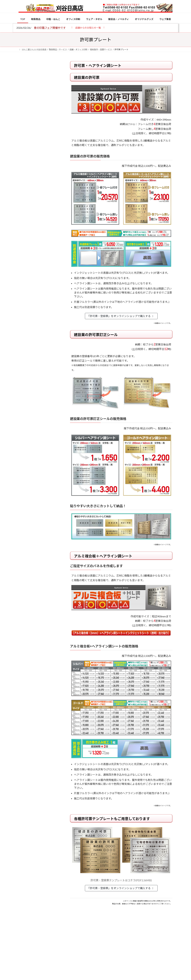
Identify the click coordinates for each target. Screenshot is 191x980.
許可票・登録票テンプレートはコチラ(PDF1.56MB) (121, 880)
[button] (88, 28)
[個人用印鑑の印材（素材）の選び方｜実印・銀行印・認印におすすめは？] (25, 266)
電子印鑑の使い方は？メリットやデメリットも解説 (47, 291)
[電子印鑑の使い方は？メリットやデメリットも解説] (25, 292)
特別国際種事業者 (40, 240)
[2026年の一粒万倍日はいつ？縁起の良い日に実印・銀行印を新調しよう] (25, 364)
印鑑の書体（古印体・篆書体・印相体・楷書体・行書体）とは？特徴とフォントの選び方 (40, 128)
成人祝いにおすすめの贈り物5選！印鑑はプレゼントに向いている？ (47, 340)
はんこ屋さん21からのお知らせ (45, 83)
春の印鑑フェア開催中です (50, 28)
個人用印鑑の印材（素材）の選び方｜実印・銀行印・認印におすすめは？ (40, 91)
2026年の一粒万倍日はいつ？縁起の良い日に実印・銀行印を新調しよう (47, 366)
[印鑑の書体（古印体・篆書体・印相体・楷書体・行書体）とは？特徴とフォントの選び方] (25, 313)
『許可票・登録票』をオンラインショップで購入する (121, 316)
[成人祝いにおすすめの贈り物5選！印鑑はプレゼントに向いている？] (25, 339)
